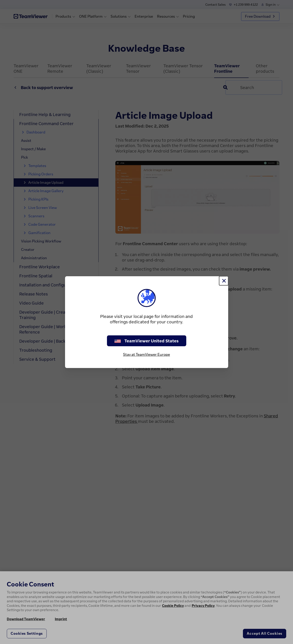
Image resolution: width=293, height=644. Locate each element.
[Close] (224, 281)
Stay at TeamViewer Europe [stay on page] (146, 354)
